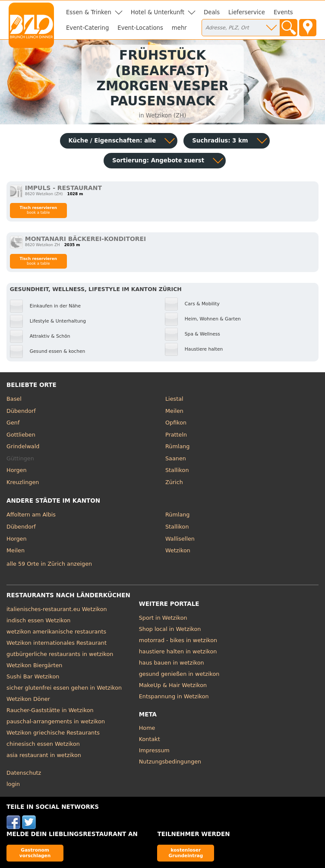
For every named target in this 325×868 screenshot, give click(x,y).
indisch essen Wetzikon (38, 620)
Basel (14, 399)
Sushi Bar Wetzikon (33, 676)
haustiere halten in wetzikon (178, 651)
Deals (212, 12)
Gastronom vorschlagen (35, 853)
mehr (179, 28)
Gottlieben (21, 435)
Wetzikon (178, 550)
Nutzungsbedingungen (170, 762)
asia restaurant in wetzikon (44, 755)
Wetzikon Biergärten (34, 665)
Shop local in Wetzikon (170, 629)
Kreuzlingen (23, 482)
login (13, 784)
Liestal (174, 399)
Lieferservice (247, 12)
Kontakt (150, 739)
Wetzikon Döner (28, 699)
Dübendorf (21, 411)
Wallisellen (180, 539)
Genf (13, 423)
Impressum (154, 750)
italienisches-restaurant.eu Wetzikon (57, 609)
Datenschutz (24, 773)
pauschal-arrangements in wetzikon (56, 721)
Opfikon (176, 423)
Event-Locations (140, 28)
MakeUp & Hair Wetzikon (173, 685)
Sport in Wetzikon (163, 618)
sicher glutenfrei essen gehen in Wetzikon (64, 688)
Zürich (174, 482)
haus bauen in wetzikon (172, 663)
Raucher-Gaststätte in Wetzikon (50, 710)
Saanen (176, 458)
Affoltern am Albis (31, 515)
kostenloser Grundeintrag (186, 853)
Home (147, 728)
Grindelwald (23, 446)
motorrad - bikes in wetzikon (178, 640)
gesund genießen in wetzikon (179, 674)
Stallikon (177, 470)
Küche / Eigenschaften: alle (112, 141)
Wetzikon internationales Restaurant (57, 643)
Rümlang (177, 446)
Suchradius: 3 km (220, 141)
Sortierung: (158, 160)
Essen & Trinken (89, 12)
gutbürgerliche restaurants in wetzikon (60, 654)
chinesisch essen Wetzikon (43, 744)
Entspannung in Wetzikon (174, 696)
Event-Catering (87, 28)
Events (283, 12)
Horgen (17, 470)
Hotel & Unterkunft (158, 12)
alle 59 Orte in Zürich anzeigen (49, 564)
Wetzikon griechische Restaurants (53, 733)
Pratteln (176, 435)
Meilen (174, 411)
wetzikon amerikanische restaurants (56, 632)
